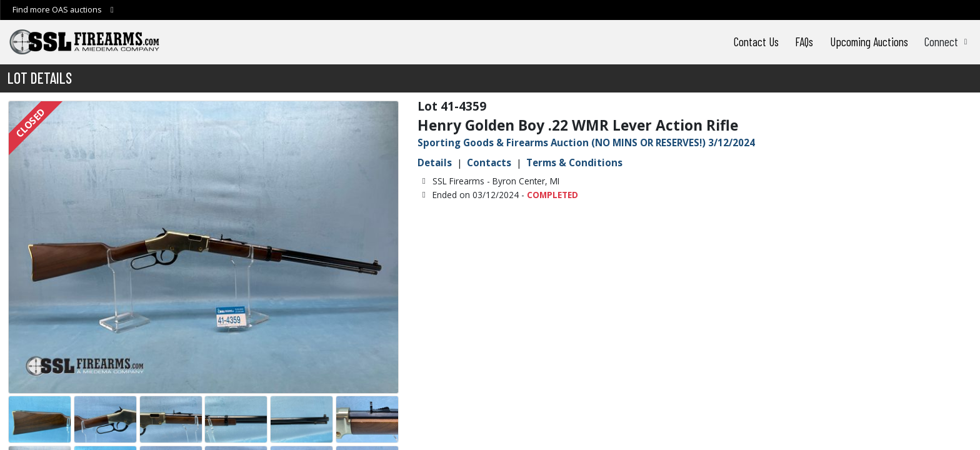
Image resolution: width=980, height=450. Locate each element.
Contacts (489, 162)
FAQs (804, 42)
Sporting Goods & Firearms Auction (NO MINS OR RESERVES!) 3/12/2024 (586, 142)
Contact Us (756, 42)
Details (435, 162)
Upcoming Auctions (869, 42)
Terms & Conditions (574, 162)
